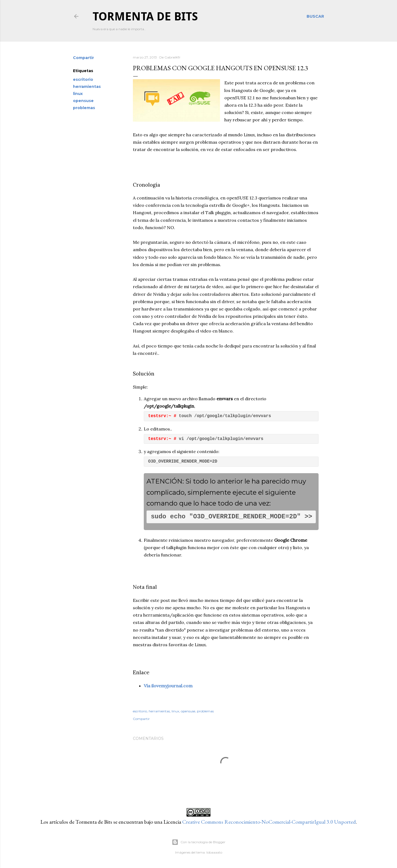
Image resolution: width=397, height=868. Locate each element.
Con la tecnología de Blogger (199, 842)
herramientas (87, 87)
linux (78, 94)
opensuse (83, 101)
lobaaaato (214, 852)
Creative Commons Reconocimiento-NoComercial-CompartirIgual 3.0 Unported (269, 822)
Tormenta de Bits (145, 16)
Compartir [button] (83, 58)
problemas (84, 108)
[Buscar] (315, 16)
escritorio (83, 79)
